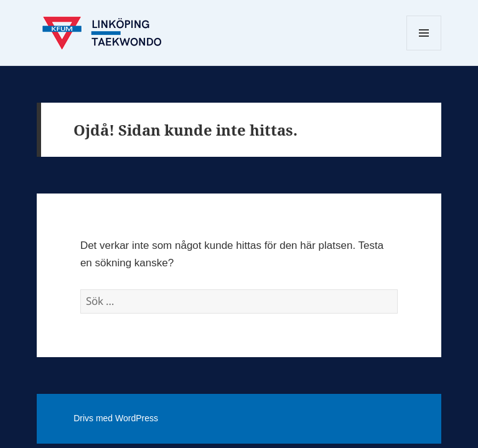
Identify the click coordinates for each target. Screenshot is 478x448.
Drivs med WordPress (116, 418)
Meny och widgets (424, 50)
